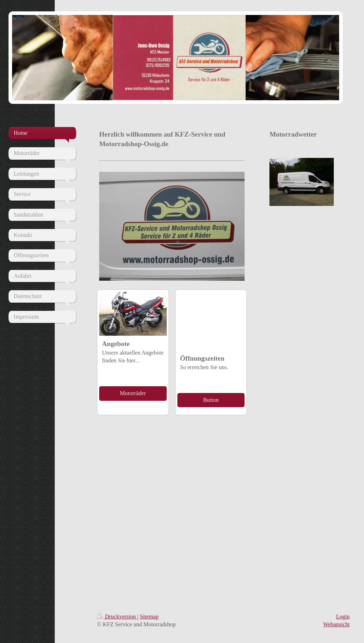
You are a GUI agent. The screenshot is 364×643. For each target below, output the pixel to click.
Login (343, 617)
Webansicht (336, 624)
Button (211, 400)
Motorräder (133, 393)
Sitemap (149, 617)
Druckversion (117, 617)
